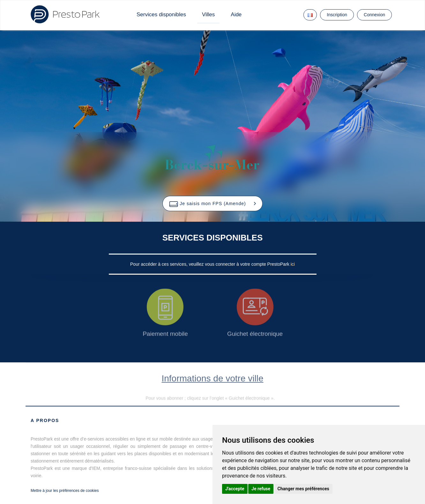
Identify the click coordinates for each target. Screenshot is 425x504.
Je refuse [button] (261, 489)
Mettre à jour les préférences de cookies (65, 491)
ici (293, 264)
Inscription (337, 15)
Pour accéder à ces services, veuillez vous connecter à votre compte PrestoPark (210, 264)
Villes (208, 15)
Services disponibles (161, 15)
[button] (212, 204)
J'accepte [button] (235, 489)
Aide (236, 15)
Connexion (374, 15)
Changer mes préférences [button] (303, 489)
